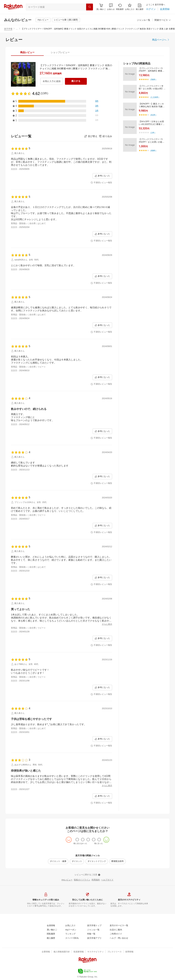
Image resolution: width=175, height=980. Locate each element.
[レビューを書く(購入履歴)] (66, 20)
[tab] (27, 52)
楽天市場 (8, 29)
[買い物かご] (52, 930)
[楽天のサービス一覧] (119, 926)
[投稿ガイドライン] (82, 880)
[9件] (97, 101)
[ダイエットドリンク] (97, 861)
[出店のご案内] (116, 930)
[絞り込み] (105, 136)
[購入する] (76, 81)
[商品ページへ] (161, 40)
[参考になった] (102, 176)
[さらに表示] (107, 624)
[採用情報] (129, 952)
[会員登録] (165, 9)
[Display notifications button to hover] (101, 7)
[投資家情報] (79, 952)
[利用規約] (96, 880)
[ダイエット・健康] (58, 861)
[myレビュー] (43, 20)
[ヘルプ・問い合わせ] (119, 938)
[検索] (90, 7)
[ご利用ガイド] (116, 934)
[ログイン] (151, 9)
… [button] (17, 29)
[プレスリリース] (115, 952)
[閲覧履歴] (120, 7)
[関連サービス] (163, 20)
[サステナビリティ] (96, 952)
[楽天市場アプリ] (94, 938)
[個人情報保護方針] (62, 952)
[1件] (97, 111)
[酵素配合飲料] (118, 861)
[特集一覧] (91, 934)
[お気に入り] (130, 7)
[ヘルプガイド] (107, 880)
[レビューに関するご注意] (87, 875)
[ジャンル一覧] (144, 20)
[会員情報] (51, 926)
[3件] (97, 106)
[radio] (77, 840)
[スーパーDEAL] (72, 938)
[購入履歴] (140, 7)
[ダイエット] (77, 861)
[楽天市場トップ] (94, 926)
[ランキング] (70, 934)
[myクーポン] (71, 930)
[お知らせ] (111, 7)
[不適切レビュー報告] (101, 183)
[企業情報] (46, 952)
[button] (111, 7)
